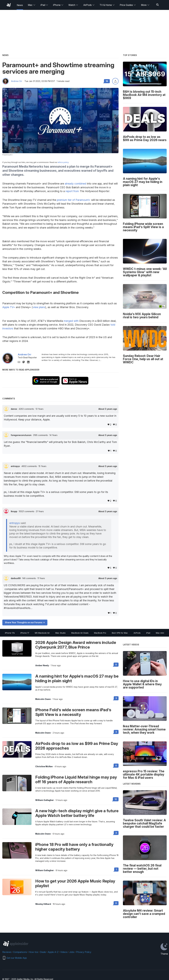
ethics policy (63, 162)
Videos (64, 952)
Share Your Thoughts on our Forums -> (25, 622)
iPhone (58, 5)
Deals (43, 952)
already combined (75, 184)
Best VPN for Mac (120, 633)
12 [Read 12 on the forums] (116, 799)
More (145, 5)
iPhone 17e (10, 633)
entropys (16, 466)
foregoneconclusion (21, 435)
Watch (73, 5)
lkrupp (14, 511)
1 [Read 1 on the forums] (116, 869)
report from (72, 191)
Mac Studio (61, 633)
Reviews (7, 952)
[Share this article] (115, 81)
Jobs (72, 952)
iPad (44, 5)
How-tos (33, 952)
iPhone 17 (25, 633)
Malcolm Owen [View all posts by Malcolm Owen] (43, 699)
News (20, 5)
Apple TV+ (9, 307)
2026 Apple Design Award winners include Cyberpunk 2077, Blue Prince (76, 645)
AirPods (89, 5)
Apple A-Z (53, 952)
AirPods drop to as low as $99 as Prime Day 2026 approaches (77, 746)
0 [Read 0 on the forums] (116, 665)
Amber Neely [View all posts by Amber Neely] (42, 665)
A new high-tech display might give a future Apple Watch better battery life (77, 813)
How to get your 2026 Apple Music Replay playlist (75, 883)
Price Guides (128, 5)
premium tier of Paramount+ (74, 200)
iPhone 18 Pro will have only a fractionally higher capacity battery (74, 847)
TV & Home (107, 5)
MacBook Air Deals (80, 633)
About (108, 409)
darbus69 (16, 578)
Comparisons (20, 952)
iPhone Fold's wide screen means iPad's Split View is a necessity (73, 712)
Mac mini (160, 633)
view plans (39, 307)
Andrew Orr (17, 81)
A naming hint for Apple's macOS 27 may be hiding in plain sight (77, 678)
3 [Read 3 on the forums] (116, 698)
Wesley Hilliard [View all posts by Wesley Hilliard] (43, 904)
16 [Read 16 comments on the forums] (107, 81)
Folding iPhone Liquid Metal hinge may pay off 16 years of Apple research (76, 779)
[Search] (157, 5)
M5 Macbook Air (42, 633)
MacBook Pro (100, 633)
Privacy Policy (84, 952)
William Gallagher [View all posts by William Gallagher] (45, 800)
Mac (32, 5)
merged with (71, 321)
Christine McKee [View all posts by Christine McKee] (44, 766)
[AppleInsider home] (9, 5)
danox (14, 409)
